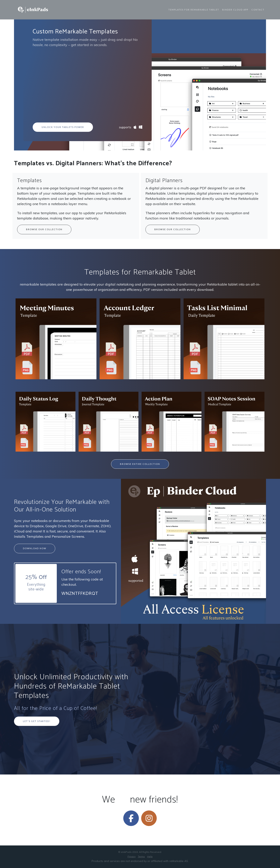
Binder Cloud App (235, 10)
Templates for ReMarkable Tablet (194, 10)
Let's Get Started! (37, 721)
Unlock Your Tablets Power (63, 127)
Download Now (35, 548)
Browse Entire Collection (140, 464)
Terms (141, 856)
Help (150, 856)
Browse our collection (44, 229)
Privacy (132, 856)
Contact (258, 10)
